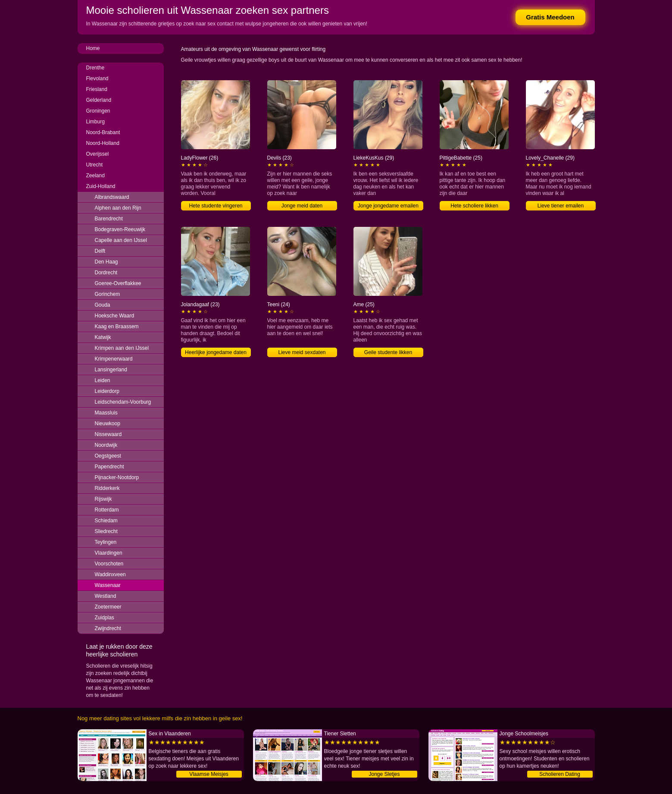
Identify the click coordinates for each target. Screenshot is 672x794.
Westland (106, 596)
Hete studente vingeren (216, 206)
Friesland (97, 89)
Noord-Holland (103, 143)
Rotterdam (107, 510)
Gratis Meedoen (550, 17)
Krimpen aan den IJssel (122, 348)
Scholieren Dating (560, 774)
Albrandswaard (112, 197)
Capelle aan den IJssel (121, 240)
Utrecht (95, 165)
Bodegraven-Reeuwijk (120, 229)
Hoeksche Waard (115, 316)
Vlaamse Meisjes (209, 774)
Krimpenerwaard (114, 359)
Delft (100, 251)
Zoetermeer (108, 607)
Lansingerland (111, 370)
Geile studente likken (388, 352)
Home (93, 48)
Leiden (103, 380)
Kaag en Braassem (117, 326)
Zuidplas (105, 618)
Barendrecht (109, 219)
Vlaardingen (109, 553)
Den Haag (106, 262)
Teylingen (106, 542)
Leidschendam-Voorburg (123, 402)
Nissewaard (108, 434)
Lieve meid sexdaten (302, 352)
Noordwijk (106, 445)
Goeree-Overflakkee (118, 283)
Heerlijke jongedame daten (216, 352)
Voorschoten (109, 564)
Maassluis (106, 413)
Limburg (95, 122)
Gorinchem (108, 294)
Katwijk (103, 337)
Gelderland (99, 100)
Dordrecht (106, 273)
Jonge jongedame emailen (388, 206)
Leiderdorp (107, 391)
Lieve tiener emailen (561, 206)
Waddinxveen (110, 574)
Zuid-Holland (101, 186)
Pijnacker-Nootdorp (117, 477)
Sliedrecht (106, 531)
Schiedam (106, 521)
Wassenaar (108, 585)
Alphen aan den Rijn (118, 208)
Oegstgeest (108, 456)
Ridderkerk (107, 488)
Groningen (98, 111)
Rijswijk (103, 499)
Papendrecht (109, 467)
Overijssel (98, 154)
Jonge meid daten (302, 206)
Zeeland (95, 176)
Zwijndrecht (108, 628)
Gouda (103, 305)
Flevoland (97, 78)
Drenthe (95, 68)
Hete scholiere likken (474, 206)
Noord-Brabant (103, 132)
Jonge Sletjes (384, 774)
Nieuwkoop (108, 424)
